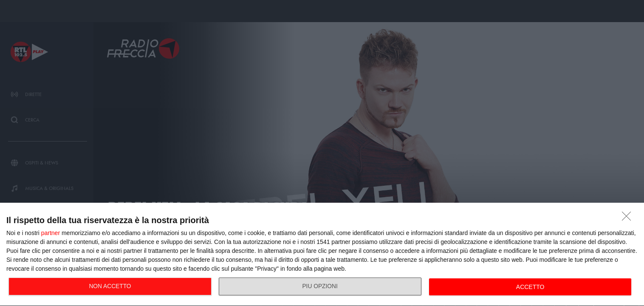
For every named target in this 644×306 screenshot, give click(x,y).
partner (51, 233)
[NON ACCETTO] (629, 218)
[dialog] (322, 255)
